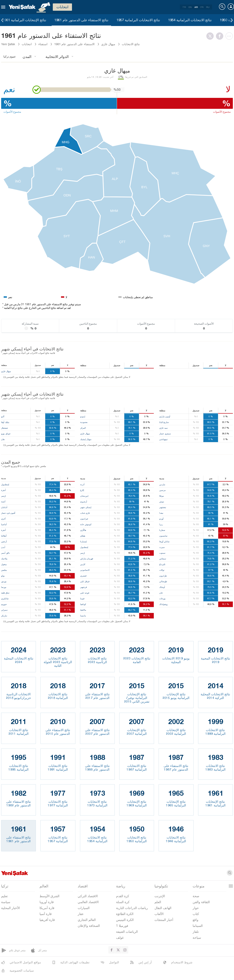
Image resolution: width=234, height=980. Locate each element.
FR (202, 7)
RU (208, 7)
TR (184, 7)
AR (196, 7)
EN (190, 7)
